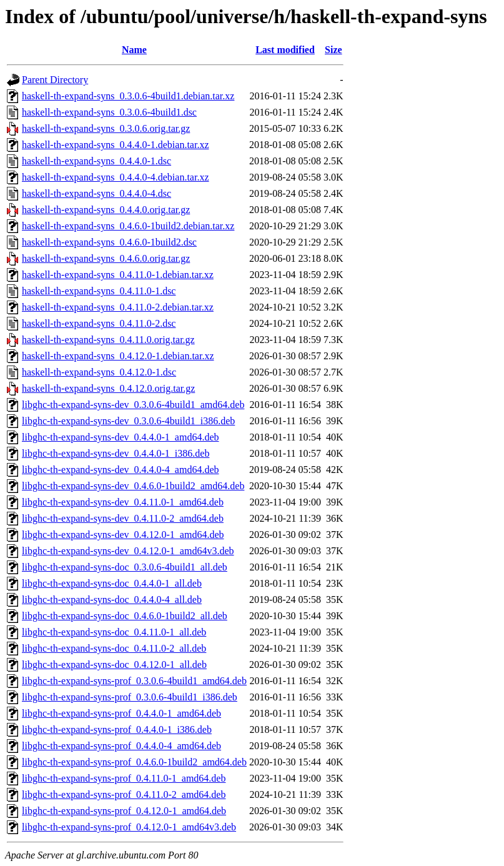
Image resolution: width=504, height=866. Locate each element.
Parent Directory (55, 80)
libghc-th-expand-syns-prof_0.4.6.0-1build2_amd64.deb (134, 762)
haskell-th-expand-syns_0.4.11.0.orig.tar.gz (108, 340)
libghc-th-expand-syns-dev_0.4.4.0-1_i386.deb (116, 453)
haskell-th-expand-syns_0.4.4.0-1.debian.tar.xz (115, 145)
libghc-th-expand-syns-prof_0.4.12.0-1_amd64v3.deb (129, 827)
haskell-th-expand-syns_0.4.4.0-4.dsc (96, 193)
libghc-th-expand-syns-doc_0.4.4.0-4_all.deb (112, 600)
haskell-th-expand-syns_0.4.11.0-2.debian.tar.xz (118, 307)
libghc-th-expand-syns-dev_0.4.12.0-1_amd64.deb (123, 535)
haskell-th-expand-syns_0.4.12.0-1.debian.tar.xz (118, 356)
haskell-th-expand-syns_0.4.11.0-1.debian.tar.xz (118, 275)
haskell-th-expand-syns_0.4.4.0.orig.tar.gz (106, 210)
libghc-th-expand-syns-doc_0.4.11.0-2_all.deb (114, 648)
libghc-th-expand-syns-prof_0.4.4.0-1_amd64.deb (121, 713)
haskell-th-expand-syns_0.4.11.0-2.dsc (99, 323)
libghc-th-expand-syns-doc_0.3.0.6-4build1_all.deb (125, 567)
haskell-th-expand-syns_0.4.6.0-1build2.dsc (109, 242)
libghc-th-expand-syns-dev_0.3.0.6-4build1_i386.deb (128, 421)
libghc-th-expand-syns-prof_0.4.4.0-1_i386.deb (117, 729)
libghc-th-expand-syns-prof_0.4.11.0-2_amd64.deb (124, 794)
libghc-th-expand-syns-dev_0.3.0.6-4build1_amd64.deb (133, 405)
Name (134, 50)
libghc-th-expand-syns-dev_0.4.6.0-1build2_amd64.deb (133, 486)
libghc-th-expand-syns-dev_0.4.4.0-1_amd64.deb (120, 437)
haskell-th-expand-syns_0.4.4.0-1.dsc (96, 161)
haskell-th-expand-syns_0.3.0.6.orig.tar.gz (106, 128)
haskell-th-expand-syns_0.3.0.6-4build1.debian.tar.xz (128, 96)
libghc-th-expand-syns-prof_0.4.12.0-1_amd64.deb (124, 811)
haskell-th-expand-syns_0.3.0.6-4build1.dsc (109, 112)
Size (334, 50)
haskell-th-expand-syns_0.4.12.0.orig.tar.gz (108, 388)
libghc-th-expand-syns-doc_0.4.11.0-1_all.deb (114, 632)
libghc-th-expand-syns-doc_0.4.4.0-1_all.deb (112, 583)
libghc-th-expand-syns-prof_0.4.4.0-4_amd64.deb (121, 746)
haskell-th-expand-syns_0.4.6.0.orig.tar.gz (106, 258)
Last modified (285, 50)
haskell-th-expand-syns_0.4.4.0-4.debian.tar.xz (115, 177)
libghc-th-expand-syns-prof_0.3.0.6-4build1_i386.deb (130, 697)
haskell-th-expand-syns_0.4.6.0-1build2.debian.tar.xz (128, 226)
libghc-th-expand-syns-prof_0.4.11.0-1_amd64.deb (124, 778)
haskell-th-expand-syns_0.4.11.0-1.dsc (99, 291)
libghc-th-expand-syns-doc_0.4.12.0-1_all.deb (114, 664)
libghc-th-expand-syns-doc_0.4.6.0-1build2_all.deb (125, 616)
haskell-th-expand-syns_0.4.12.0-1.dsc (99, 372)
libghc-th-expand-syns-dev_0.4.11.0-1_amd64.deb (123, 502)
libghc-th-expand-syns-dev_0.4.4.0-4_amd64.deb (120, 470)
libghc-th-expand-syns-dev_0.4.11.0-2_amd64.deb (123, 518)
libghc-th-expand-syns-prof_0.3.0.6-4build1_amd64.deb (134, 681)
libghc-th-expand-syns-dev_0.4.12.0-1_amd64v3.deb (128, 551)
